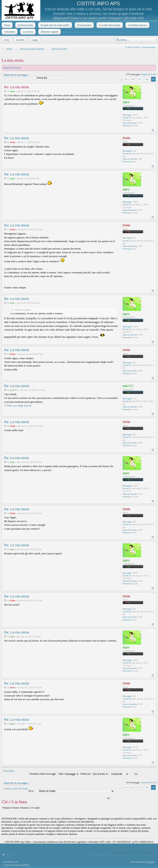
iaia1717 (14, 390)
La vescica (27, 32)
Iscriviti (20, 40)
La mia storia (13, 60)
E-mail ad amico (133, 47)
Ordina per (95, 774)
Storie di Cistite (59, 49)
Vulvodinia (9, 32)
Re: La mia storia (17, 87)
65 (126, 79)
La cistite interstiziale (109, 25)
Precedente (9, 771)
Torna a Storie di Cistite (16, 789)
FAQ (6, 40)
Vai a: (31, 791)
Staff (89, 854)
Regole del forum (12, 68)
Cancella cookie (102, 854)
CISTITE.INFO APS (98, 3)
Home (7, 25)
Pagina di (148, 74)
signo (12, 91)
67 (140, 79)
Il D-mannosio (84, 25)
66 (133, 79)
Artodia (151, 862)
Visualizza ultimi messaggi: (54, 774)
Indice (9, 49)
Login (34, 40)
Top (153, 130)
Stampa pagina (149, 47)
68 (147, 79)
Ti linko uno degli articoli (18, 406)
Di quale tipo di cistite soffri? (55, 25)
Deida (13, 142)
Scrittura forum (25, 25)
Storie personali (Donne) (32, 49)
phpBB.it (26, 865)
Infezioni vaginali (49, 32)
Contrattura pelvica (137, 25)
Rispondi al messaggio (16, 75)
